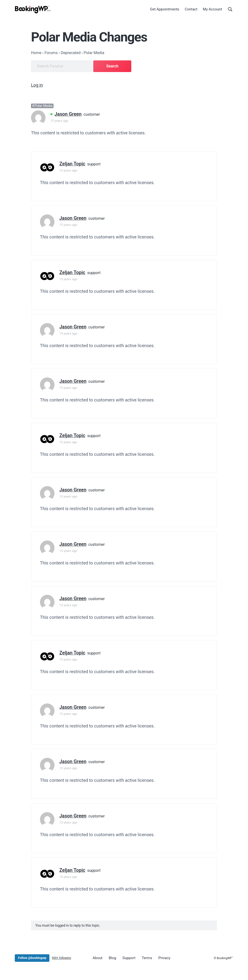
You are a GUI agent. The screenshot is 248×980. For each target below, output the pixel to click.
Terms (143, 957)
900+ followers (61, 957)
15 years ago (59, 120)
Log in (37, 84)
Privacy (160, 957)
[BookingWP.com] (33, 10)
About (97, 957)
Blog (111, 957)
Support (127, 957)
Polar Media (43, 105)
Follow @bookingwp (32, 957)
